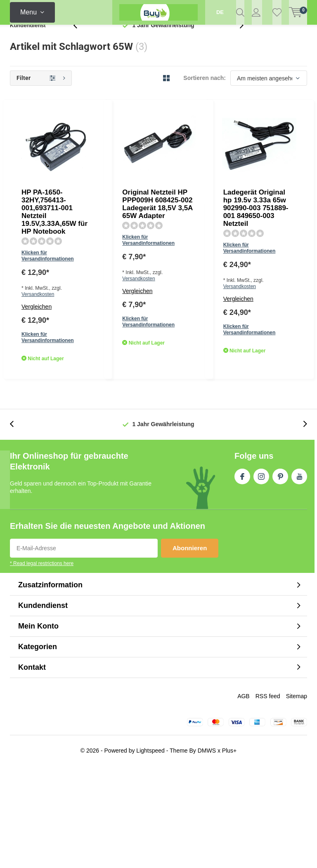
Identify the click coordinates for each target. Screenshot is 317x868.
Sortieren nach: (205, 91)
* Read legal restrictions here (42, 666)
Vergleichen (119, 183)
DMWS (207, 852)
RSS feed (268, 798)
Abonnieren (190, 650)
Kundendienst (28, 39)
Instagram (261, 577)
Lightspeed (150, 852)
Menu (28, 12)
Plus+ (229, 852)
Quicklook (190, 214)
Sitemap (297, 798)
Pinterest (280, 577)
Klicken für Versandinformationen (142, 159)
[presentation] (80, 39)
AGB (244, 798)
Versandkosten (164, 171)
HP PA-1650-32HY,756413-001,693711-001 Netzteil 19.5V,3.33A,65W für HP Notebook (184, 134)
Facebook (242, 577)
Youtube (299, 577)
